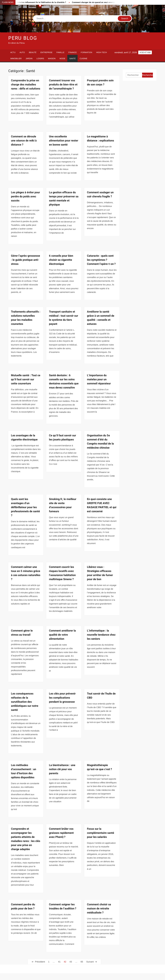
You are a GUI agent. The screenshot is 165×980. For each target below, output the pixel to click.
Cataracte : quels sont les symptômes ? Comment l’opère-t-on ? (101, 260)
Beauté (33, 52)
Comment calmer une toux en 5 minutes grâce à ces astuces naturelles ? (26, 573)
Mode (62, 58)
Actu (13, 52)
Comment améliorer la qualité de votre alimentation (62, 635)
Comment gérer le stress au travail (22, 633)
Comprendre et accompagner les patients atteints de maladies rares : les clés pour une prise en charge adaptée (26, 839)
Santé (72, 58)
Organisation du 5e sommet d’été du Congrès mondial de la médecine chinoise (100, 442)
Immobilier (16, 58)
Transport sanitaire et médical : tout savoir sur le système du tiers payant (64, 318)
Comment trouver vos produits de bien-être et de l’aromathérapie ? (63, 85)
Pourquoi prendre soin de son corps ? (100, 82)
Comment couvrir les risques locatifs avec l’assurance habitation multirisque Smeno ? (62, 573)
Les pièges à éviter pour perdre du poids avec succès (25, 196)
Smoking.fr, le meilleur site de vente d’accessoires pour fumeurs (63, 505)
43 (71, 962)
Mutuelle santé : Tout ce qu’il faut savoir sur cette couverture (26, 379)
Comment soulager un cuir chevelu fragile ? (100, 194)
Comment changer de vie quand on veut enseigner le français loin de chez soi (110, 2)
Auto (22, 52)
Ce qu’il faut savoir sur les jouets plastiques (62, 437)
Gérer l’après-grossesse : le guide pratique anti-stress (26, 260)
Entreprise (46, 52)
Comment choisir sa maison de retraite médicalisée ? (99, 909)
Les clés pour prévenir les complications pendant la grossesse (62, 698)
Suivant (90, 962)
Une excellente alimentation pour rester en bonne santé (64, 141)
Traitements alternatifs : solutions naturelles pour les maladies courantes (26, 318)
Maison (52, 58)
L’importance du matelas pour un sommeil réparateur (99, 379)
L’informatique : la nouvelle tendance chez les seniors (101, 635)
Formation (86, 52)
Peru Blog (23, 38)
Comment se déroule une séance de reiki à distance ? (24, 141)
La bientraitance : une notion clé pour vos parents (62, 769)
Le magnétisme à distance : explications (100, 139)
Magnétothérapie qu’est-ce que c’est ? (99, 767)
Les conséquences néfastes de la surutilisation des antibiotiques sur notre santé (25, 702)
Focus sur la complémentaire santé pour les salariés (101, 833)
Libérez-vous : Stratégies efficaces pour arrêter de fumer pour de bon (100, 573)
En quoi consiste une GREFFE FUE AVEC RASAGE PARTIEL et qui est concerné (102, 505)
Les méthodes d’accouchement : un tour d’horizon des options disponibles (24, 771)
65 (82, 962)
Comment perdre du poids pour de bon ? (23, 906)
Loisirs (40, 58)
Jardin (29, 58)
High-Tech (101, 52)
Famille (60, 52)
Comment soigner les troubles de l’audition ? (63, 906)
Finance (73, 52)
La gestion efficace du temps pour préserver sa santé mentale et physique (64, 199)
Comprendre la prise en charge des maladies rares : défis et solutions (26, 85)
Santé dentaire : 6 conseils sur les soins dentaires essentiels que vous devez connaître (64, 381)
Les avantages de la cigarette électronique (24, 437)
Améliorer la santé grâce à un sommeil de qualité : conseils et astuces (101, 318)
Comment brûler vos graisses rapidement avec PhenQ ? (61, 833)
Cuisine (83, 58)
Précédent (40, 962)
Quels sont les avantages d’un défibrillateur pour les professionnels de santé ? (25, 507)
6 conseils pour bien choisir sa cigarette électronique (61, 260)
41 (59, 962)
